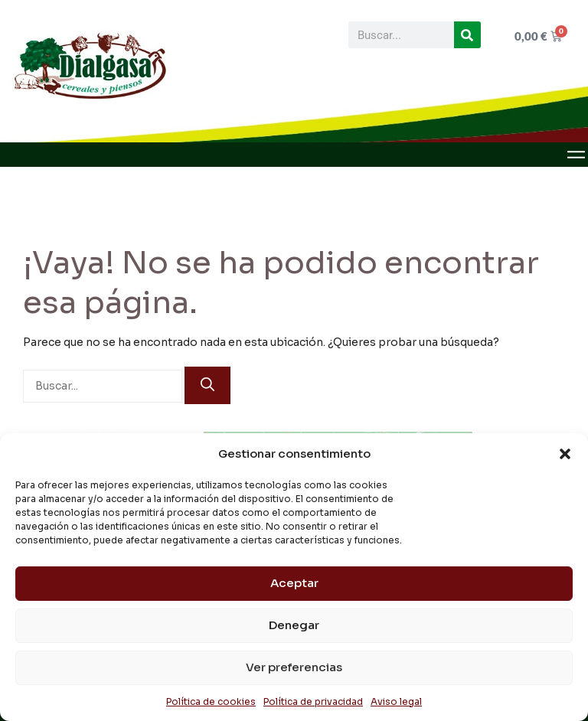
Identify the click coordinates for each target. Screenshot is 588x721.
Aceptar (294, 583)
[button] (565, 454)
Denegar (294, 625)
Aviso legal (396, 701)
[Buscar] (467, 35)
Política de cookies (211, 701)
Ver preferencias (294, 667)
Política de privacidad (313, 701)
